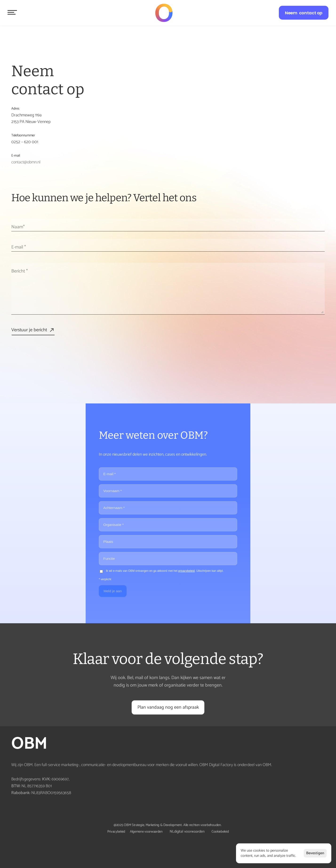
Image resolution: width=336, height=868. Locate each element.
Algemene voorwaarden (146, 832)
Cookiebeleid (220, 832)
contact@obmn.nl (26, 162)
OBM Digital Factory (216, 765)
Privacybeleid (116, 832)
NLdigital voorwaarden (187, 831)
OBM (31, 744)
